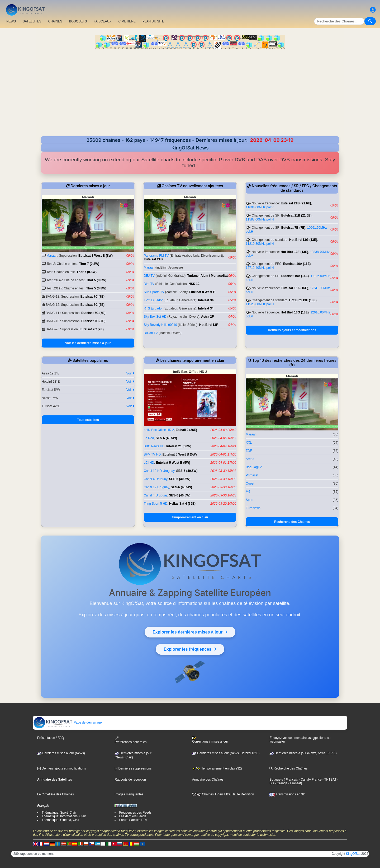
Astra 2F (207, 317)
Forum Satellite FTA (133, 820)
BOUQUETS (78, 21)
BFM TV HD (152, 454)
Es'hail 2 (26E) (186, 430)
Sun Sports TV (154, 292)
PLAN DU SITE (153, 21)
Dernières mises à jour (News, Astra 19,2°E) (303, 753)
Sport (250, 500)
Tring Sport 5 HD (156, 504)
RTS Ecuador (153, 308)
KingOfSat (353, 854)
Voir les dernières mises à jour (88, 343)
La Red (149, 438)
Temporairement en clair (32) (217, 768)
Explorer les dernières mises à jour (190, 632)
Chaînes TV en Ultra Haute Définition (223, 794)
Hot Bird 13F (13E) (294, 252)
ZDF (249, 451)
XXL (249, 443)
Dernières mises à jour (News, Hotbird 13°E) (226, 753)
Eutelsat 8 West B (202, 292)
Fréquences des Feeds (135, 813)
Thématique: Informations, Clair (64, 816)
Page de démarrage (67, 722)
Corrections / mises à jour (210, 740)
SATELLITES (32, 21)
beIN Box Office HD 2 (159, 430)
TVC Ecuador (153, 300)
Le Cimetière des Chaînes (56, 794)
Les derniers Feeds (133, 816)
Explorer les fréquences (190, 649)
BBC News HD (154, 446)
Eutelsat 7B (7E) (293, 228)
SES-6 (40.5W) (166, 438)
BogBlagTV (254, 467)
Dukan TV (151, 333)
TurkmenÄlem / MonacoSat (208, 276)
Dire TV (149, 284)
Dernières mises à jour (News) (61, 753)
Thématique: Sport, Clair (59, 813)
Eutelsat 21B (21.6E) (296, 203)
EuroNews (253, 508)
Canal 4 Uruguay (156, 479)
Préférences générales (130, 740)
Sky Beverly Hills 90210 (160, 325)
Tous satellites (88, 420)
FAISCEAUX (103, 21)
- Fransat (294, 783)
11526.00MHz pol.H (260, 304)
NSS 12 (194, 284)
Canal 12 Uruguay (156, 487)
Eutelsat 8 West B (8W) (96, 256)
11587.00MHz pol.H (260, 219)
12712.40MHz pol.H (260, 268)
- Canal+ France (310, 780)
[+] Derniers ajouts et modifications (61, 768)
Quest (250, 484)
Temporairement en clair (190, 517)
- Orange (281, 783)
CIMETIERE (127, 21)
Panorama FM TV (156, 256)
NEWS (11, 21)
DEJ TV (149, 276)
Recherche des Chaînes (292, 522)
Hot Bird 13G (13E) (303, 240)
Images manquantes (129, 794)
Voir (130, 373)
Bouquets (276, 780)
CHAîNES (55, 21)
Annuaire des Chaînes (208, 780)
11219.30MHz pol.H (260, 244)
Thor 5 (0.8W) (96, 280)
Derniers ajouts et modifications (292, 330)
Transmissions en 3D (287, 794)
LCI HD (149, 463)
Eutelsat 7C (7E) (92, 297)
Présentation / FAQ (51, 738)
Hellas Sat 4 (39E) (182, 504)
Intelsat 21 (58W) (179, 446)
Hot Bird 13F (209, 325)
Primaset (252, 475)
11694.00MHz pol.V (260, 207)
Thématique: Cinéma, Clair (61, 820)
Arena (250, 459)
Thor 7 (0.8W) (89, 264)
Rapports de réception (130, 780)
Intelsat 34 (206, 300)
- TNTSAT (329, 780)
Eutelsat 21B (153, 259)
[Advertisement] (190, 97)
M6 (248, 492)
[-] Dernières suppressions (133, 768)
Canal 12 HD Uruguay (159, 471)
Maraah (52, 256)
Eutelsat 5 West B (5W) (180, 454)
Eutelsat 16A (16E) (297, 264)
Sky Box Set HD (155, 317)
